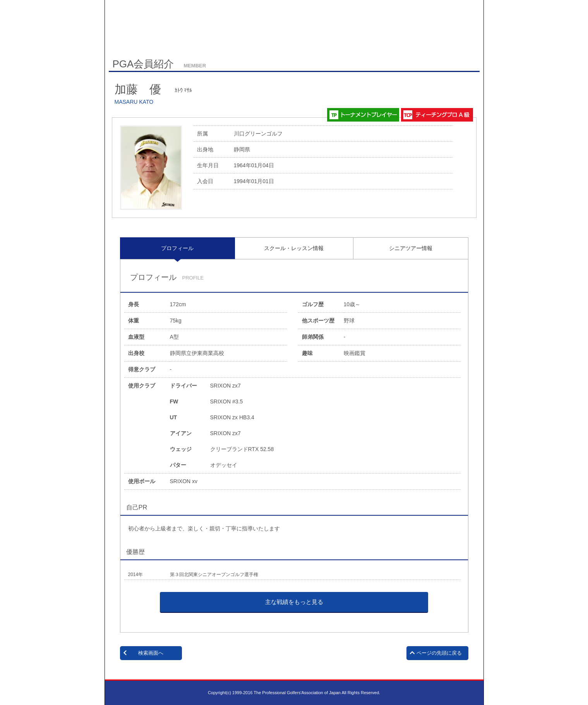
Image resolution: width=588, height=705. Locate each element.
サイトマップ (143, 38)
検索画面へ (151, 653)
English (172, 38)
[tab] (177, 248)
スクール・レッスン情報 (294, 248)
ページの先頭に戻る (439, 653)
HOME (115, 38)
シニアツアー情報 (411, 248)
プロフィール (177, 248)
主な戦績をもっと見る (294, 602)
